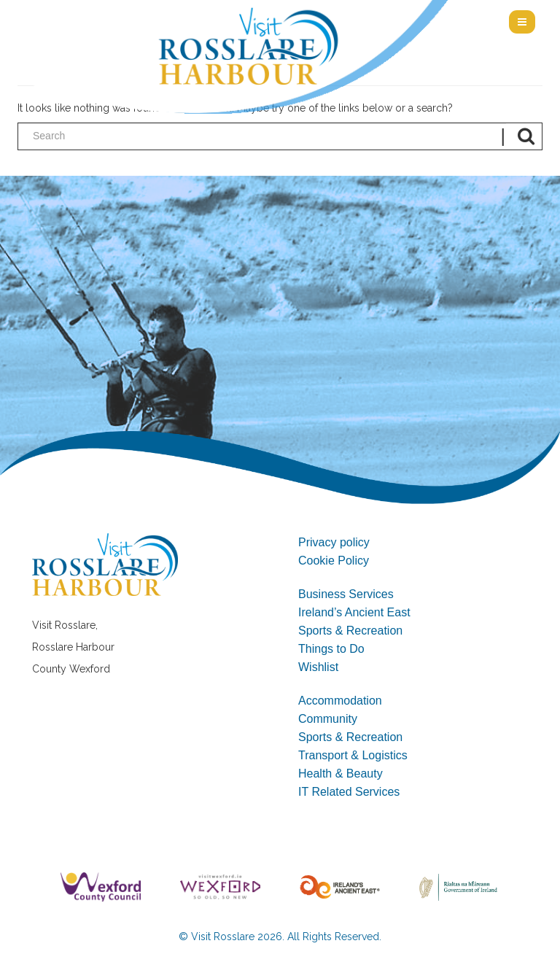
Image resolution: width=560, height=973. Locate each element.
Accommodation (340, 701)
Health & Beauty (341, 774)
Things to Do (331, 649)
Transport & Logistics (353, 755)
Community (328, 719)
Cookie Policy (334, 561)
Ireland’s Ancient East (354, 612)
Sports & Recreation (350, 631)
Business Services (346, 594)
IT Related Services (349, 792)
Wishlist (318, 667)
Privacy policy (334, 542)
